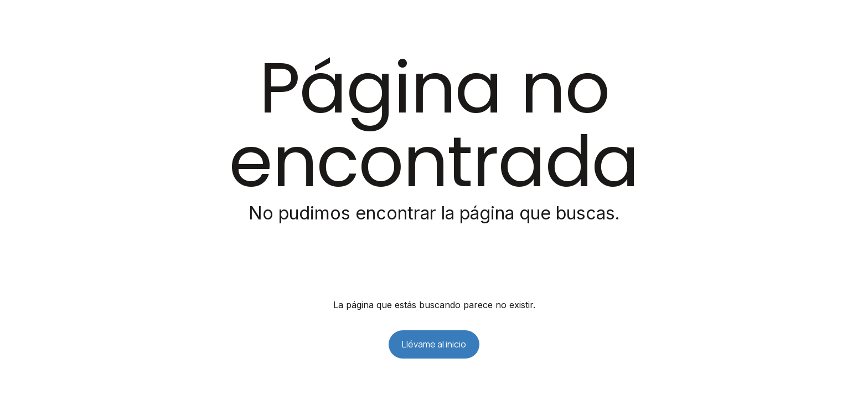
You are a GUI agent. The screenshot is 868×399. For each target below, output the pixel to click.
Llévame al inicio (434, 344)
